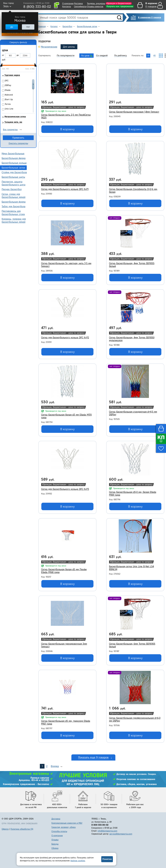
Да (12, 27)
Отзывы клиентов (95, 6)
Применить (18, 138)
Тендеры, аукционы (96, 3)
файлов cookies (78, 861)
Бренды (55, 844)
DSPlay (8, 85)
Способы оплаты (59, 831)
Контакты (67, 6)
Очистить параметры (18, 143)
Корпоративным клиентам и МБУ (67, 823)
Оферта (5, 829)
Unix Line (9, 109)
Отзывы (55, 840)
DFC (7, 81)
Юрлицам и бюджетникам (119, 3)
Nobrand (9, 95)
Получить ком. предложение (120, 6)
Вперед (55, 766)
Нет (28, 27)
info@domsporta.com (107, 831)
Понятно (107, 859)
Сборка (55, 848)
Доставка (78, 3)
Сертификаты (80, 6)
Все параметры (10, 130)
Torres (8, 104)
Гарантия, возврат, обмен (64, 827)
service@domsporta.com (121, 834)
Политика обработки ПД (22, 829)
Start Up (9, 99)
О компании (68, 3)
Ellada (8, 90)
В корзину (67, 129)
